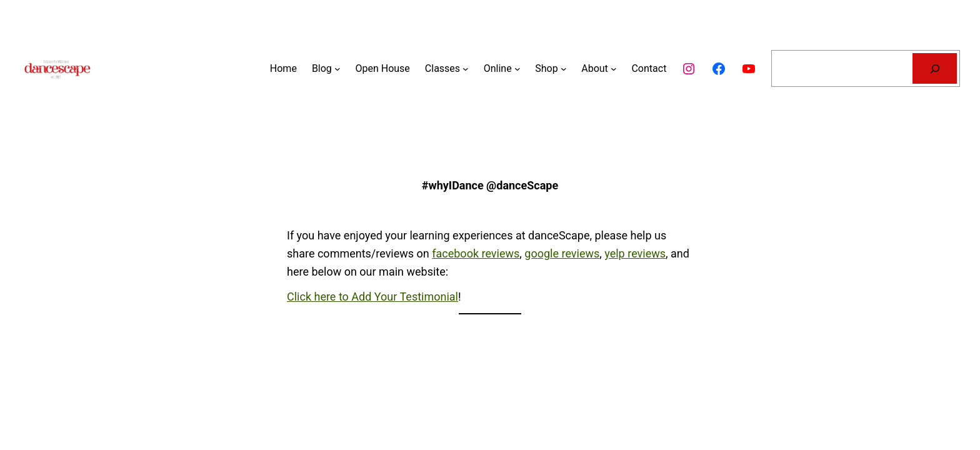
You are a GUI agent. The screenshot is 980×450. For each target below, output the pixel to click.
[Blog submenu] (337, 69)
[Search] (935, 68)
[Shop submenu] (564, 69)
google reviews (562, 253)
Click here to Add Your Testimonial (372, 297)
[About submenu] (614, 69)
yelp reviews (635, 253)
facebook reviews (476, 253)
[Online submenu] (517, 69)
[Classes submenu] (466, 69)
